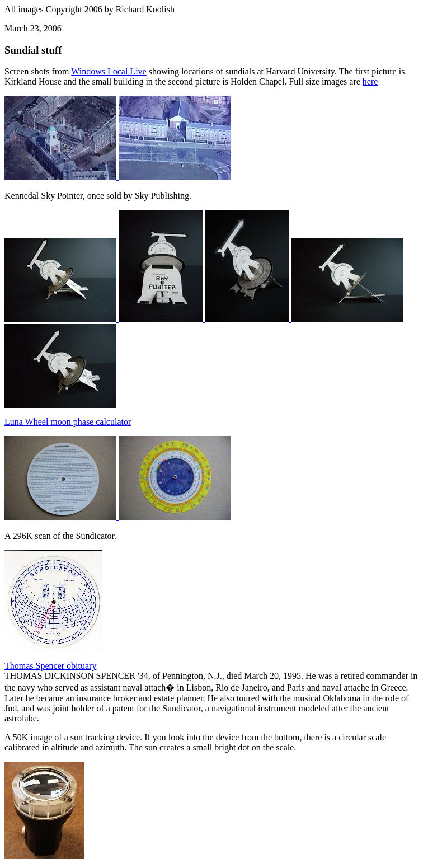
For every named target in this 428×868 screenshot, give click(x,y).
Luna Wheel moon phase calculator (68, 422)
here (370, 81)
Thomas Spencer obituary (50, 666)
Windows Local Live (109, 71)
